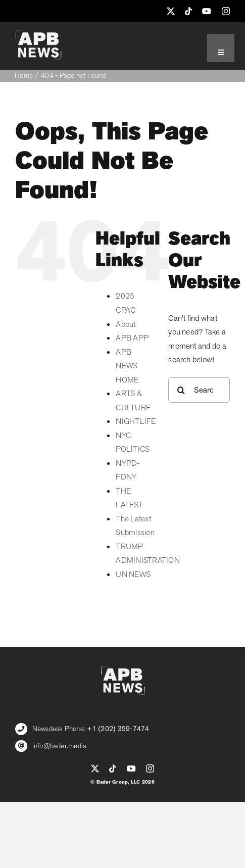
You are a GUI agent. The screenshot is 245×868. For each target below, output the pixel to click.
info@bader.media (60, 746)
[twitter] (171, 11)
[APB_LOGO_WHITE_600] (38, 34)
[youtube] (207, 11)
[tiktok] (188, 11)
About (126, 324)
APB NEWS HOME (127, 366)
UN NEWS (133, 574)
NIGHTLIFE (136, 421)
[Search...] (199, 390)
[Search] (181, 390)
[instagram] (226, 11)
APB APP (132, 338)
